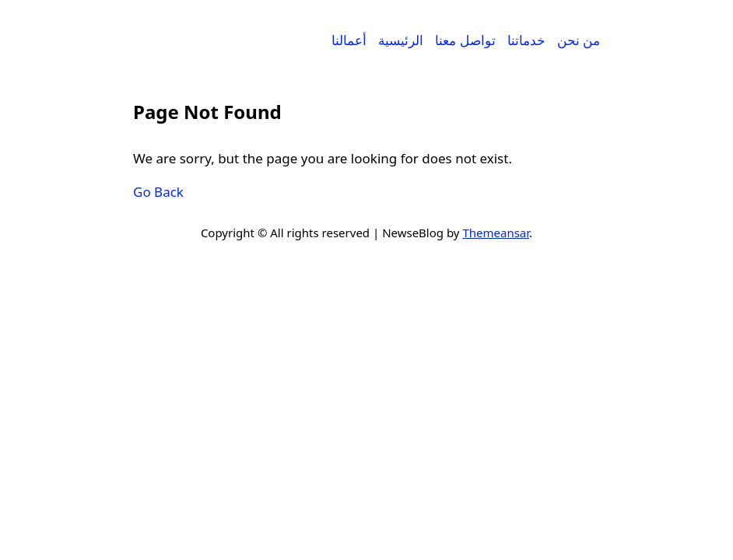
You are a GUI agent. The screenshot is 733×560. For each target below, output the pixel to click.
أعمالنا (349, 40)
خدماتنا (526, 40)
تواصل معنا (465, 40)
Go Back (158, 192)
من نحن (579, 40)
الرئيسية (401, 40)
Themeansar (496, 233)
